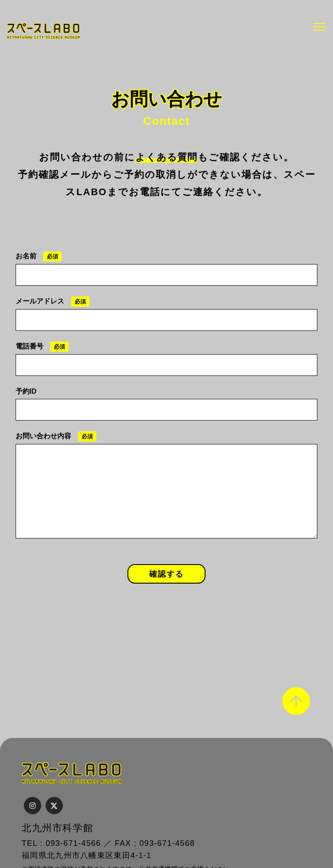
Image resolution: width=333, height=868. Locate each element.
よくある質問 (166, 157)
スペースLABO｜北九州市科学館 (43, 31)
